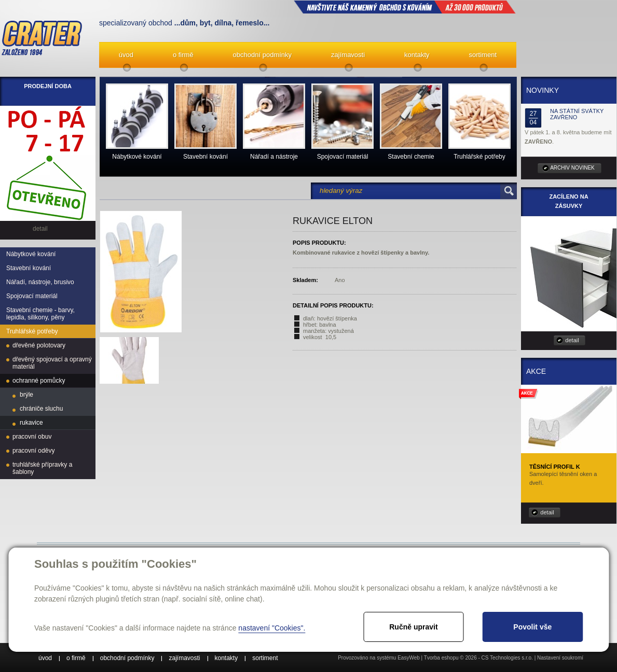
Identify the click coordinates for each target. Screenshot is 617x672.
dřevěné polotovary (39, 345)
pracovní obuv (32, 437)
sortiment (483, 55)
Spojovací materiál (32, 296)
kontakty (417, 55)
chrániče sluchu (41, 409)
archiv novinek (572, 168)
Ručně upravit (413, 627)
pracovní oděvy (33, 451)
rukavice (31, 423)
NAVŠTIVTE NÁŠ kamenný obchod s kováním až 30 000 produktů (405, 7)
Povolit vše (532, 627)
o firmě (183, 55)
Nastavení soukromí (560, 658)
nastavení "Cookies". (272, 628)
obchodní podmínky (262, 55)
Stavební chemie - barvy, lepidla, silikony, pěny (40, 314)
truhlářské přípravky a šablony (42, 468)
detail (572, 340)
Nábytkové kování (31, 254)
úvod (126, 55)
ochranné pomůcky (39, 381)
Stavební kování (29, 268)
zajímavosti (348, 55)
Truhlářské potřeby (32, 331)
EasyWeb (409, 658)
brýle (26, 395)
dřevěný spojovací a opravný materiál (52, 363)
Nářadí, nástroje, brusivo (40, 282)
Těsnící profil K (555, 467)
